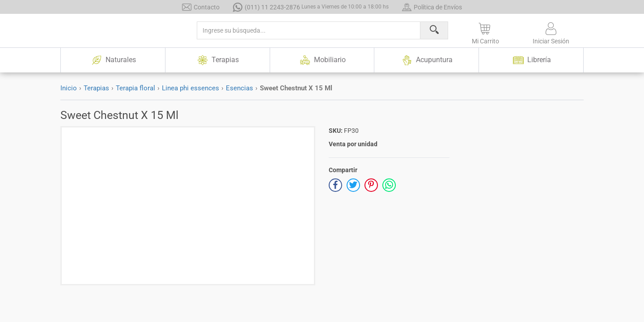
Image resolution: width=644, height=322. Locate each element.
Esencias (239, 88)
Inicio (69, 88)
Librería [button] (531, 60)
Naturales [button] (113, 60)
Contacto (201, 7)
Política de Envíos (432, 7)
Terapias (96, 88)
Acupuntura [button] (427, 60)
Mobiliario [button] (322, 60)
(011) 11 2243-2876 (311, 7)
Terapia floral (136, 88)
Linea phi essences (191, 88)
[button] (485, 32)
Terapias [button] (217, 60)
